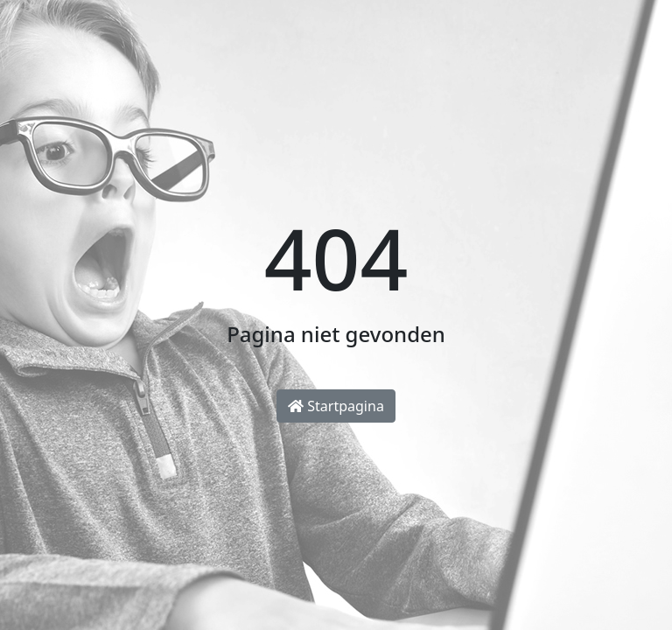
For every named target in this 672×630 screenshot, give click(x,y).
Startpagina (336, 406)
